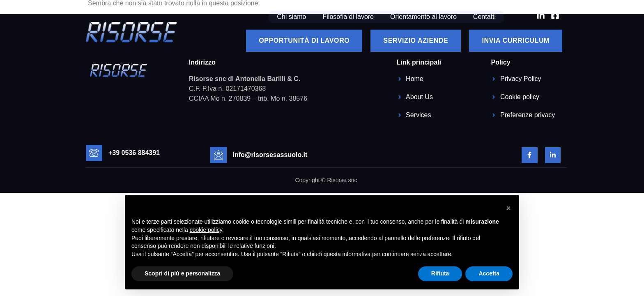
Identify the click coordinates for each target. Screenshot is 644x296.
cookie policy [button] (206, 230)
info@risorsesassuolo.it (270, 155)
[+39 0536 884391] (94, 153)
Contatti (484, 17)
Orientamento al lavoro (423, 17)
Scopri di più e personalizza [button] (182, 273)
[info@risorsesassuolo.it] (218, 155)
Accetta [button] (489, 273)
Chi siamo (291, 17)
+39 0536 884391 (134, 153)
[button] (508, 208)
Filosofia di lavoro (348, 17)
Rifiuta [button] (440, 273)
